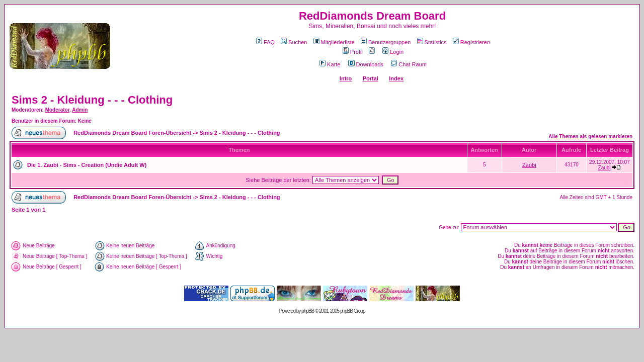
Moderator (57, 110)
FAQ (265, 42)
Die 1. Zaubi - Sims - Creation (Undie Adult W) (87, 165)
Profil (353, 52)
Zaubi (529, 165)
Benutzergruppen (386, 42)
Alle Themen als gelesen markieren (590, 137)
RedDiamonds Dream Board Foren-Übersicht (132, 133)
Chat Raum (409, 64)
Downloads (366, 64)
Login (393, 52)
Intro (346, 78)
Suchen (294, 42)
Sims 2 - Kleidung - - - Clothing (92, 100)
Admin (80, 110)
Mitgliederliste (334, 42)
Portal (371, 78)
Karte (330, 64)
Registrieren (471, 42)
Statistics (432, 42)
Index (396, 78)
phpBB (308, 311)
